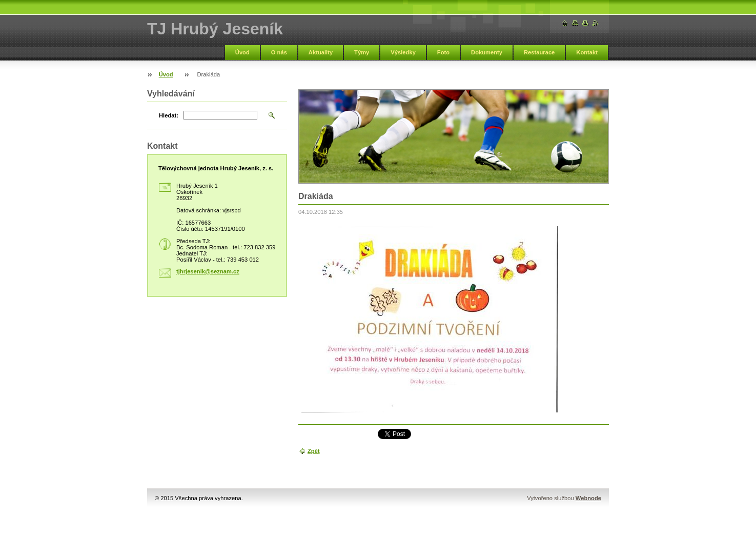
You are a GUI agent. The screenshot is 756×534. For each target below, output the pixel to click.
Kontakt (587, 52)
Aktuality (321, 52)
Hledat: (169, 115)
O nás (279, 52)
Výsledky (403, 52)
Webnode (588, 498)
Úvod (242, 52)
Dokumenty (487, 52)
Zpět (314, 451)
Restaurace (539, 52)
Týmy (362, 52)
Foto (443, 52)
